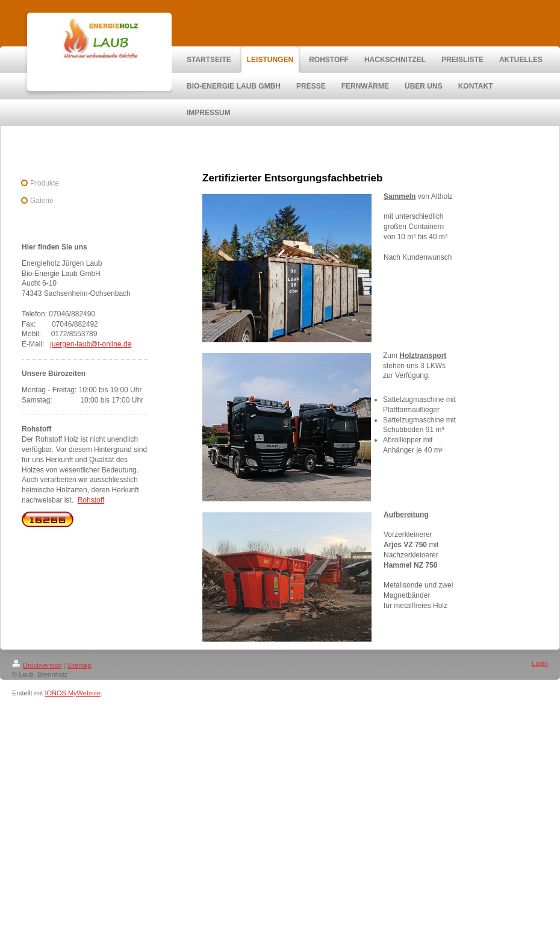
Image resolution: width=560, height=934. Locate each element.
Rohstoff (91, 500)
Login (540, 663)
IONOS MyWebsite (73, 693)
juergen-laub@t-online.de (91, 344)
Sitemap (79, 665)
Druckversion (37, 665)
